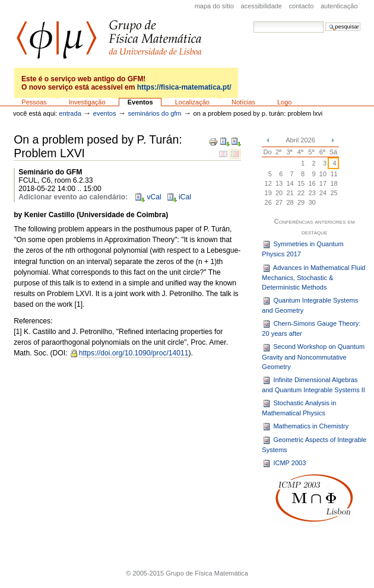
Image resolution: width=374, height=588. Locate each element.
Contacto (302, 6)
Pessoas (34, 102)
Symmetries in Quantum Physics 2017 (302, 249)
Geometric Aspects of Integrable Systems (314, 444)
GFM (109, 39)
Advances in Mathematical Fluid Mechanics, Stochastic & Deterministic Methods (313, 277)
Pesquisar (253, 21)
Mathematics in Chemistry (305, 427)
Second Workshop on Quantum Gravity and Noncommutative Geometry (313, 357)
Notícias (243, 102)
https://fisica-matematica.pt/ (184, 87)
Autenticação (339, 6)
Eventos (140, 102)
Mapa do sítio (214, 6)
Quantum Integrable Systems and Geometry (310, 305)
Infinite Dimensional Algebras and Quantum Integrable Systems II (313, 384)
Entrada (70, 113)
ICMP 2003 (284, 463)
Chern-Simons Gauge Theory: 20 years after (311, 328)
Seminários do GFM (154, 113)
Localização (192, 102)
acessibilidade (262, 6)
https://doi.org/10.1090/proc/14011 (134, 353)
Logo (285, 102)
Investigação (87, 102)
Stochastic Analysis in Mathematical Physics (299, 408)
